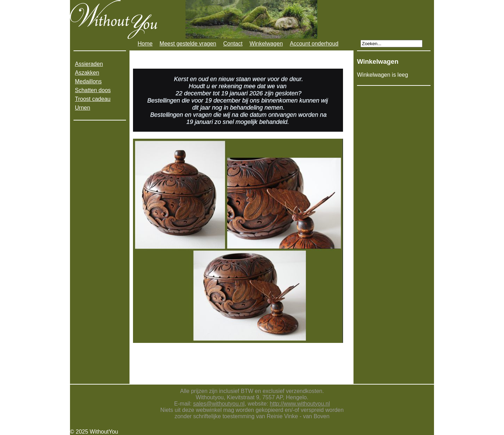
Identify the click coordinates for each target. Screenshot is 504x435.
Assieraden (89, 64)
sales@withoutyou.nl (219, 404)
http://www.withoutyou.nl (300, 404)
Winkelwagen (266, 44)
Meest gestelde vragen (188, 44)
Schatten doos (93, 90)
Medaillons (88, 81)
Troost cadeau (93, 99)
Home (145, 44)
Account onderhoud (314, 44)
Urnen (83, 108)
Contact (233, 44)
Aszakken (87, 73)
